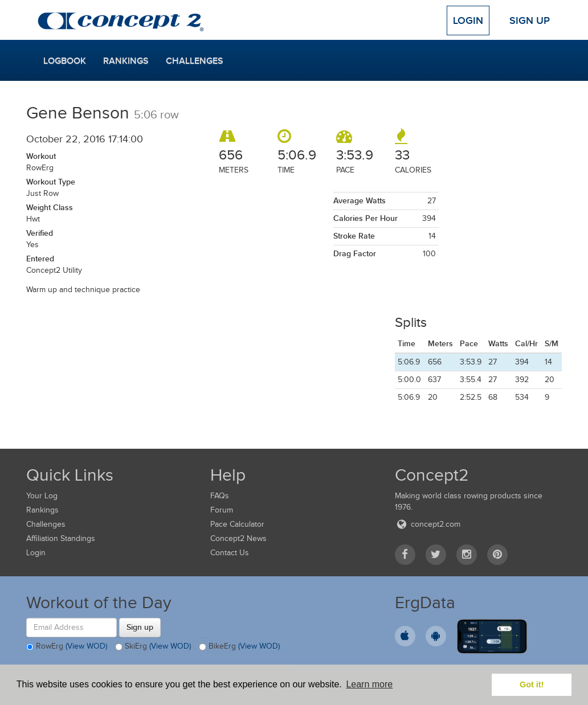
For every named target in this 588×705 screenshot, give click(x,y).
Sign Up (530, 21)
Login (468, 21)
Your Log (42, 496)
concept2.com (428, 524)
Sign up (140, 627)
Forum (222, 510)
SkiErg (153, 647)
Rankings (126, 61)
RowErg (67, 647)
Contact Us (230, 553)
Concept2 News (238, 538)
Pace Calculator (237, 524)
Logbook (65, 61)
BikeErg (239, 647)
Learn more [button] (369, 684)
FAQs (220, 496)
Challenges (195, 61)
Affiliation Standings (61, 538)
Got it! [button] (532, 684)
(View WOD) (86, 646)
